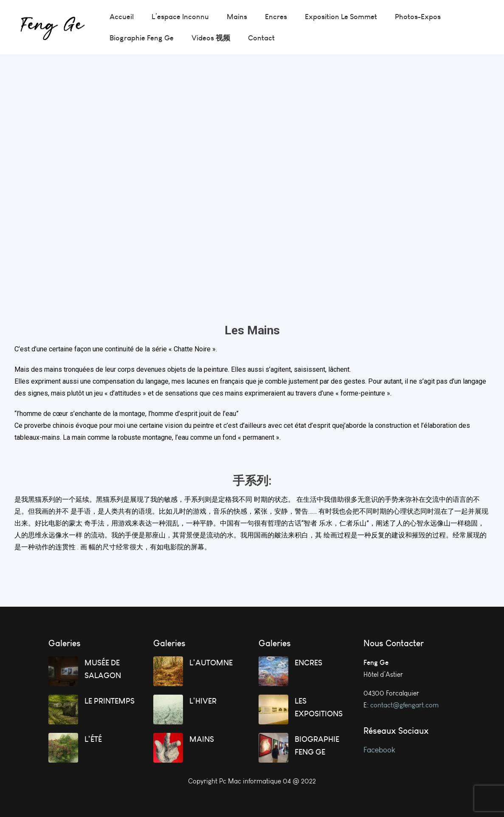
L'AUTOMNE (211, 663)
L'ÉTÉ (93, 739)
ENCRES (308, 663)
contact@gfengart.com (404, 705)
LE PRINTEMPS (110, 701)
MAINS (202, 739)
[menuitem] (122, 17)
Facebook (380, 750)
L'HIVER (203, 701)
